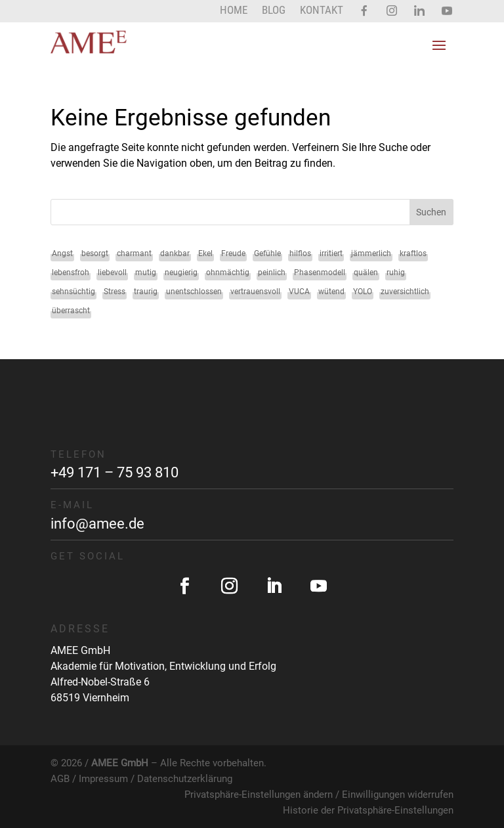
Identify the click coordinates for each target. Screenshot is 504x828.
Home (234, 11)
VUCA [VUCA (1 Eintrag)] (299, 292)
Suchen (431, 212)
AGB (60, 779)
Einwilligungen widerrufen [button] (398, 795)
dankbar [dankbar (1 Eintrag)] (175, 253)
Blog (274, 11)
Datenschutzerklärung (185, 779)
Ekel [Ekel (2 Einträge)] (205, 253)
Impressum (103, 779)
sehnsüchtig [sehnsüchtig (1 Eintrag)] (73, 292)
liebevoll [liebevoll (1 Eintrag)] (112, 272)
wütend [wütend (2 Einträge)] (331, 292)
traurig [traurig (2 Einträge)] (146, 292)
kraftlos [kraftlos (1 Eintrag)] (413, 253)
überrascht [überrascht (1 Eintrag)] (71, 311)
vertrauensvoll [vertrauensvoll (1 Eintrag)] (255, 292)
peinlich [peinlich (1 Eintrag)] (272, 272)
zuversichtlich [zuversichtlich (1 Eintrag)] (405, 292)
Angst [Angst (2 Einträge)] (62, 253)
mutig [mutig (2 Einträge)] (146, 272)
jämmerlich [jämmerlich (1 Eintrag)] (371, 253)
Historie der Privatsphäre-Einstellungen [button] (368, 810)
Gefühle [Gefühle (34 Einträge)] (267, 253)
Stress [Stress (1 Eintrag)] (115, 292)
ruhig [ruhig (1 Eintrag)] (396, 272)
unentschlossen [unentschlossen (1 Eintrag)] (194, 292)
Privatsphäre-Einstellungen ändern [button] (259, 795)
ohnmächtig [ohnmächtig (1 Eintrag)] (228, 272)
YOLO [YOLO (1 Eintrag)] (363, 292)
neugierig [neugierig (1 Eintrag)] (181, 272)
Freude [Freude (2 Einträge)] (233, 253)
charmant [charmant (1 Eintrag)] (134, 253)
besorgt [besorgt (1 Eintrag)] (95, 253)
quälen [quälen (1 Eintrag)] (366, 272)
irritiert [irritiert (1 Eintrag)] (331, 253)
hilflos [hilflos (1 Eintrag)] (300, 253)
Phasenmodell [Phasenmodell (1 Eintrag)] (320, 272)
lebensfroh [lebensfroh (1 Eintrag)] (71, 272)
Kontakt (322, 11)
